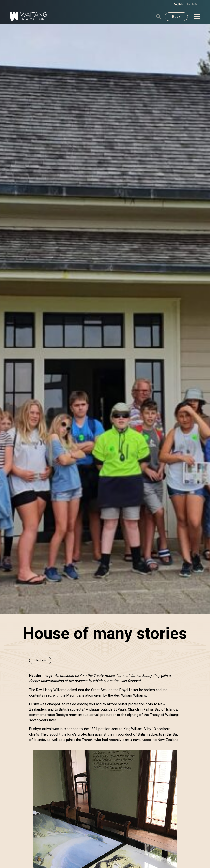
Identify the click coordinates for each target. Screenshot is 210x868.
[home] (29, 17)
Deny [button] (46, 857)
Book (176, 17)
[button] (104, 857)
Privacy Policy (108, 846)
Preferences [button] (17, 857)
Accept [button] (81, 857)
